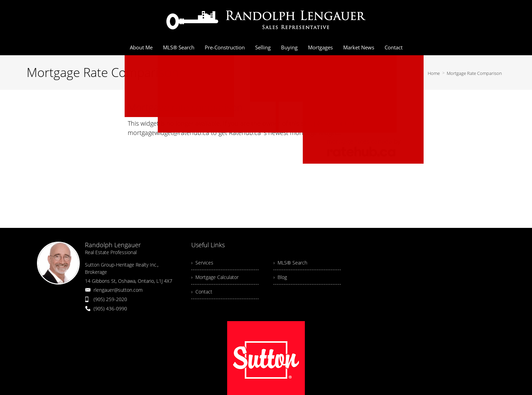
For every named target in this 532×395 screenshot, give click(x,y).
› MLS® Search (290, 263)
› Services (202, 263)
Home (434, 73)
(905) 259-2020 (110, 299)
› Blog (280, 277)
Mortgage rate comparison (185, 107)
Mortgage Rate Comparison (474, 73)
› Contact (202, 292)
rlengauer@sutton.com (118, 290)
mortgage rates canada (359, 141)
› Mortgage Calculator (215, 277)
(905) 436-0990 (110, 309)
